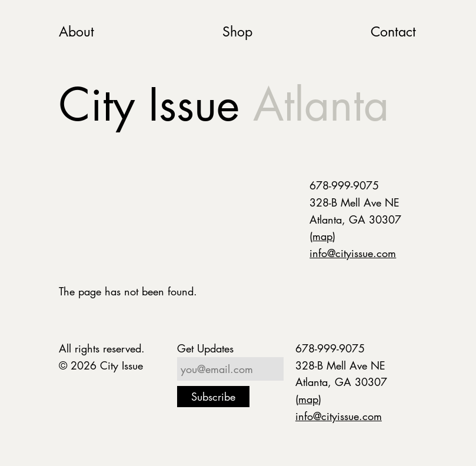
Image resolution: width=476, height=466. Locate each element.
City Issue (224, 104)
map (322, 236)
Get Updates (205, 348)
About (76, 31)
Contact (393, 31)
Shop (237, 31)
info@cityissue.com (353, 253)
